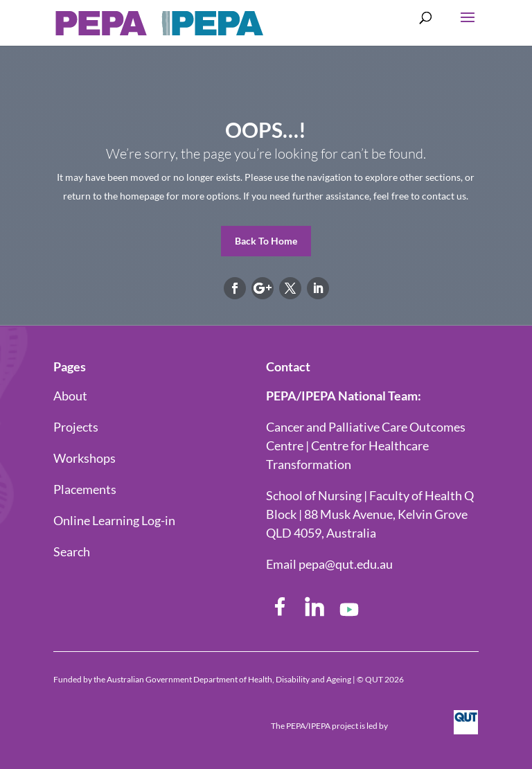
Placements (85, 489)
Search (72, 551)
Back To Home (266, 241)
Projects (76, 427)
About (70, 396)
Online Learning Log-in (114, 520)
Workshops (85, 458)
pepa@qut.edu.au (346, 564)
